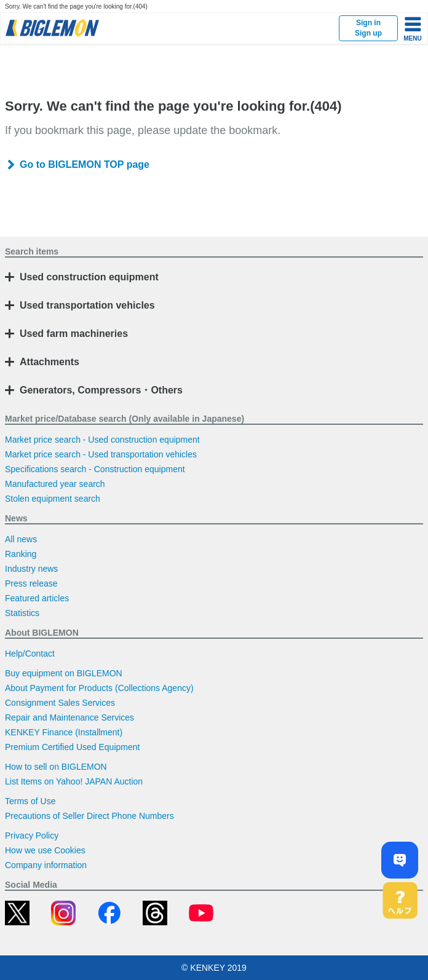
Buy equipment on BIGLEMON (64, 673)
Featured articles (37, 598)
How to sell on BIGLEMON (56, 767)
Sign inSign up (368, 28)
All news (21, 539)
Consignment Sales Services (60, 703)
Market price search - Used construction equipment (102, 440)
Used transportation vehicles (87, 305)
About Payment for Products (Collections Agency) (99, 688)
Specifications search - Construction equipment (95, 469)
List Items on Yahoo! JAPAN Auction (74, 781)
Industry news (31, 569)
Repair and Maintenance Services (69, 717)
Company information (46, 865)
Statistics (22, 613)
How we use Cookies (45, 850)
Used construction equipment (89, 277)
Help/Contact (30, 654)
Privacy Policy (32, 836)
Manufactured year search (55, 484)
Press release (31, 583)
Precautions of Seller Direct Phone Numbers (89, 816)
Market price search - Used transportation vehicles (101, 454)
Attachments (50, 362)
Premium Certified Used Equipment (72, 747)
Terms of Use (30, 801)
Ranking (21, 554)
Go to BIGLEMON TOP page (85, 164)
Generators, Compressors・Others (101, 390)
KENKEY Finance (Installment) (64, 732)
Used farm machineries (74, 334)
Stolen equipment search (53, 499)
